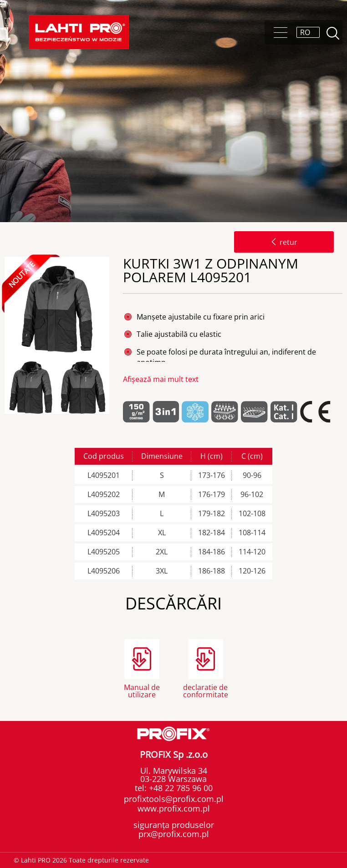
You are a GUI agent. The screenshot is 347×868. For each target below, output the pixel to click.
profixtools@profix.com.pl (174, 799)
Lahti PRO (79, 32)
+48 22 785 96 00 (180, 788)
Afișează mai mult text (161, 379)
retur (284, 242)
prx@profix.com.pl (174, 834)
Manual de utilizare (142, 690)
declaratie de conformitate (206, 690)
